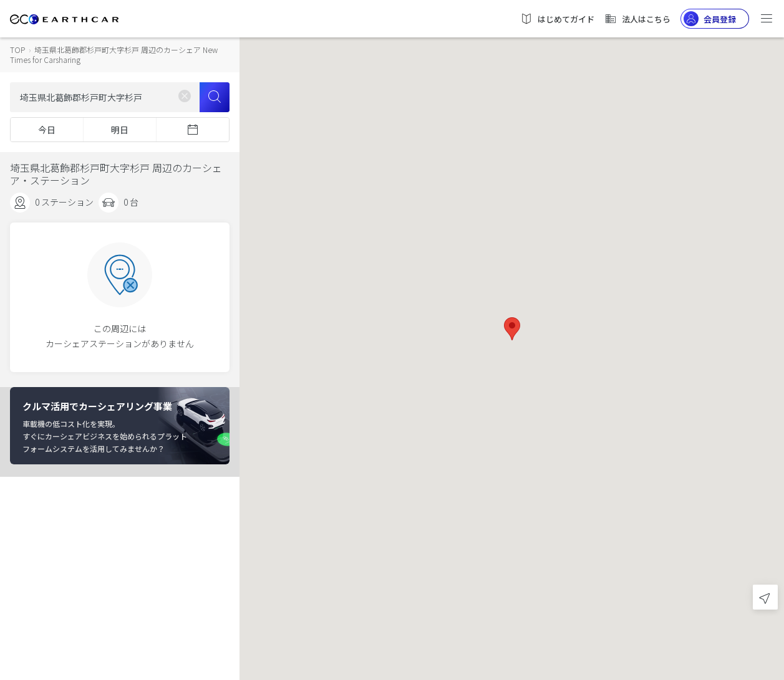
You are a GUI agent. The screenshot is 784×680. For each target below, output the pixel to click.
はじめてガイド (557, 19)
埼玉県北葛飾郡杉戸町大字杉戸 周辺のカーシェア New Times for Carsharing (114, 55)
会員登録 (710, 19)
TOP (17, 50)
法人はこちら (637, 19)
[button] (512, 329)
